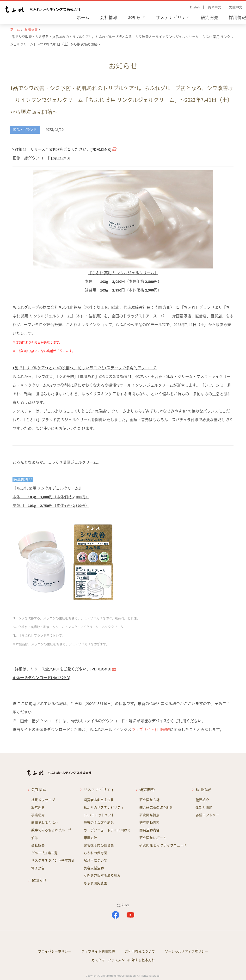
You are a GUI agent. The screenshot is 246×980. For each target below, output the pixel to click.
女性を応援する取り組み (102, 876)
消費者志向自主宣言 (99, 800)
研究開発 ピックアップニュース (163, 845)
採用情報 (237, 18)
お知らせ (136, 18)
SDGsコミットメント (99, 815)
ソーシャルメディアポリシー (186, 951)
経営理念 (38, 808)
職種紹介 (202, 800)
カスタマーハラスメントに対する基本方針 (123, 960)
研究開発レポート (153, 838)
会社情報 (109, 18)
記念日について (95, 860)
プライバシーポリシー (55, 951)
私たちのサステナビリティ (104, 808)
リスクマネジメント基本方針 (53, 860)
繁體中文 (236, 7)
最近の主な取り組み (99, 823)
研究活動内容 (149, 823)
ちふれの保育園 (95, 853)
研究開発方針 (149, 800)
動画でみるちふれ (45, 823)
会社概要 (38, 845)
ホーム (83, 18)
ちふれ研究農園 (95, 883)
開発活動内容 (149, 830)
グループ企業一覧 (44, 853)
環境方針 (90, 838)
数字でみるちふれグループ (51, 830)
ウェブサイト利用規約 (151, 730)
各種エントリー (207, 815)
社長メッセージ (43, 800)
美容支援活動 (94, 868)
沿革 (35, 838)
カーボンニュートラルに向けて (107, 830)
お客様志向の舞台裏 (99, 845)
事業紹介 (38, 815)
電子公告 (38, 868)
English (195, 7)
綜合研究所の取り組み (156, 808)
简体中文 (215, 7)
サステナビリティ (173, 18)
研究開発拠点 (149, 815)
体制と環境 (204, 808)
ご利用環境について (140, 951)
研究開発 (209, 18)
